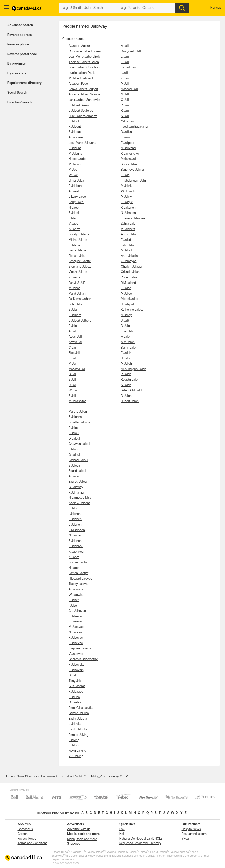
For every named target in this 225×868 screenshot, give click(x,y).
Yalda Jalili (127, 121)
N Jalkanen (128, 213)
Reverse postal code (22, 54)
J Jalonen (75, 519)
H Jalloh (126, 358)
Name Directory (27, 777)
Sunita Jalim (129, 165)
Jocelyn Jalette (79, 234)
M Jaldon (75, 165)
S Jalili (125, 116)
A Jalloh (126, 337)
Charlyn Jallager (132, 267)
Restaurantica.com (194, 834)
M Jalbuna (75, 154)
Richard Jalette (78, 256)
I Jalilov (126, 138)
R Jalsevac (76, 638)
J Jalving (75, 746)
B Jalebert (75, 186)
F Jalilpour (128, 143)
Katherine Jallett (132, 310)
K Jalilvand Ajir (130, 154)
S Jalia (73, 310)
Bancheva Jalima (132, 170)
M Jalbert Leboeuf (81, 78)
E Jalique (127, 202)
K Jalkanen (128, 208)
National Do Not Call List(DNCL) (141, 839)
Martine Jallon (78, 412)
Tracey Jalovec (79, 584)
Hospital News (191, 829)
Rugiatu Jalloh (130, 380)
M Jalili (125, 84)
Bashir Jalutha (78, 719)
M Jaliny (126, 197)
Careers (23, 834)
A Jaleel (74, 191)
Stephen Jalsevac (81, 649)
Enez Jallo (127, 331)
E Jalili (125, 57)
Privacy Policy (27, 839)
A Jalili (125, 46)
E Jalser (74, 600)
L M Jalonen (77, 530)
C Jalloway (76, 487)
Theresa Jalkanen (133, 218)
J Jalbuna (75, 148)
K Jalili (125, 78)
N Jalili (125, 94)
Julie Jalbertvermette (83, 116)
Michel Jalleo (129, 299)
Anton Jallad (129, 234)
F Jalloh (126, 353)
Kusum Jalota (78, 562)
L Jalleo (126, 288)
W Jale (73, 175)
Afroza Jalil (75, 342)
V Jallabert (128, 229)
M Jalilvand (128, 148)
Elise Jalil (74, 353)
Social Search (17, 93)
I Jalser (73, 606)
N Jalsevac (76, 633)
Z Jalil (72, 396)
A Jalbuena (76, 138)
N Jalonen (75, 536)
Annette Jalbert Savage (84, 94)
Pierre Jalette (77, 251)
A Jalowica (76, 589)
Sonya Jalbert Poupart (83, 89)
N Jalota (74, 568)
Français (216, 8)
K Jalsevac (76, 622)
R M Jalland (128, 283)
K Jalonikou (76, 552)
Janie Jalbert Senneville (84, 100)
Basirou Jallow (78, 482)
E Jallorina (75, 417)
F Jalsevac (76, 616)
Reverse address (20, 35)
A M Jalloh (128, 342)
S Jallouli (74, 466)
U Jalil (72, 385)
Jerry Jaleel (76, 202)
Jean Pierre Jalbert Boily (85, 57)
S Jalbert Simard (79, 105)
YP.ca (185, 839)
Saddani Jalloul (78, 460)
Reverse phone (18, 45)
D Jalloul (74, 439)
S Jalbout (75, 132)
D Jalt (72, 676)
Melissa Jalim (130, 159)
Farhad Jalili (128, 67)
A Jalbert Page (78, 84)
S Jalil (72, 380)
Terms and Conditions (33, 843)
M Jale (73, 170)
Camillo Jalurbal (79, 713)
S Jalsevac (76, 643)
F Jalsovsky (76, 665)
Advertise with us (79, 829)
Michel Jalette (78, 240)
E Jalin (125, 175)
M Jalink (126, 186)
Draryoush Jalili (131, 52)
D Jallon (126, 396)
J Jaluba (74, 697)
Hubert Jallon (130, 401)
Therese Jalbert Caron (84, 62)
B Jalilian (126, 132)
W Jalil (73, 391)
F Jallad (126, 240)
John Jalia (75, 305)
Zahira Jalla (128, 224)
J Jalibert (75, 315)
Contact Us (25, 829)
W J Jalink (128, 191)
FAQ (122, 829)
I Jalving (74, 740)
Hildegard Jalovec (80, 579)
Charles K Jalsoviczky (83, 659)
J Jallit (125, 321)
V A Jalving (76, 756)
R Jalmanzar (76, 493)
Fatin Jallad (128, 245)
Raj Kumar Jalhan (80, 299)
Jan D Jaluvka (78, 729)
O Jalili (125, 100)
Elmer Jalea (76, 181)
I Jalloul (73, 449)
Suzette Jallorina (79, 423)
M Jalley (126, 315)
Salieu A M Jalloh (132, 391)
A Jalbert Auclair (79, 46)
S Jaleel (74, 213)
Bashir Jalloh (129, 348)
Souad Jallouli (77, 471)
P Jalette (74, 245)
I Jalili (124, 73)
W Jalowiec (76, 595)
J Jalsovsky (76, 670)
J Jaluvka (75, 724)
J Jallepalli (127, 305)
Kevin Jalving (77, 751)
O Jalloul (74, 455)
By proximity (17, 64)
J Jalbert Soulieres (81, 111)
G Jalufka (75, 702)
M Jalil (73, 364)
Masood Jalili (129, 89)
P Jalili (125, 105)
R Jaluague (76, 692)
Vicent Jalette (78, 272)
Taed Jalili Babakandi (134, 127)
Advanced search (20, 25)
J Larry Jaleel (77, 197)
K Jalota (74, 557)
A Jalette (75, 229)
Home (9, 777)
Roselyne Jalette (80, 261)
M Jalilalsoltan (77, 401)
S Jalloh (126, 385)
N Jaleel (74, 208)
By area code (17, 73)
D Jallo (125, 326)
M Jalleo (126, 294)
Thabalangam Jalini (134, 181)
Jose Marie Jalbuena (82, 143)
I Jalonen (75, 514)
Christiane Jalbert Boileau (85, 52)
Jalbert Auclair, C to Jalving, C (84, 777)
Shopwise (74, 844)
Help (122, 834)
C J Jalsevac (77, 611)
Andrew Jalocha (79, 503)
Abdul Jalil (75, 337)
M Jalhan (75, 288)
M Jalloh (126, 364)
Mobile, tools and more (82, 839)
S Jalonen (75, 541)
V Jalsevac (76, 654)
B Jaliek (74, 326)
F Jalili (125, 62)
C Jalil (72, 348)
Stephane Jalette (80, 267)
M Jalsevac (76, 627)
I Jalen (73, 218)
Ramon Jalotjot (78, 573)
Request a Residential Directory (140, 843)
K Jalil (72, 358)
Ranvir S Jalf (77, 283)
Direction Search (20, 102)
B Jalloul (74, 433)
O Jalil (72, 374)
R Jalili (125, 111)
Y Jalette (75, 278)
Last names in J (51, 777)
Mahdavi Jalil (77, 369)
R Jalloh (126, 374)
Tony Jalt (75, 681)
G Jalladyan (129, 261)
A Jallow (74, 476)
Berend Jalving (78, 735)
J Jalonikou (76, 546)
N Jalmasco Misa (80, 498)
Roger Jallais (129, 278)
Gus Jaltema (77, 686)
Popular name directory (25, 83)
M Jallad (126, 251)
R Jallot (73, 428)
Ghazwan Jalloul (79, 444)
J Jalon (73, 509)
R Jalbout (75, 127)
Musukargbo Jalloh (133, 369)
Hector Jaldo (77, 159)
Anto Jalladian (130, 256)
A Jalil (72, 331)
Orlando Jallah (130, 272)
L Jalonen (75, 525)
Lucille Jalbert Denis (82, 73)
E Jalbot (74, 121)
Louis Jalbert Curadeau (84, 67)
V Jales (73, 224)
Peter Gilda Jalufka (81, 708)
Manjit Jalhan (77, 294)
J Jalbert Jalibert (80, 321)
